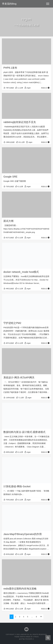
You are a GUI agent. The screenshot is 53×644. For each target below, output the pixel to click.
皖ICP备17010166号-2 (26, 639)
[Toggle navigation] (48, 4)
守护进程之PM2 (12, 323)
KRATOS (23, 637)
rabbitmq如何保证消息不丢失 (20, 122)
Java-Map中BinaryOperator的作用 (23, 534)
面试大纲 (8, 221)
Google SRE (10, 177)
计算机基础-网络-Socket (17, 486)
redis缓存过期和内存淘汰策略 (20, 589)
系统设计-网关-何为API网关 (19, 378)
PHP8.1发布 (10, 68)
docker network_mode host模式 (21, 272)
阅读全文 (45, 88)
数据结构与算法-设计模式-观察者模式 (24, 432)
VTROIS (36, 637)
